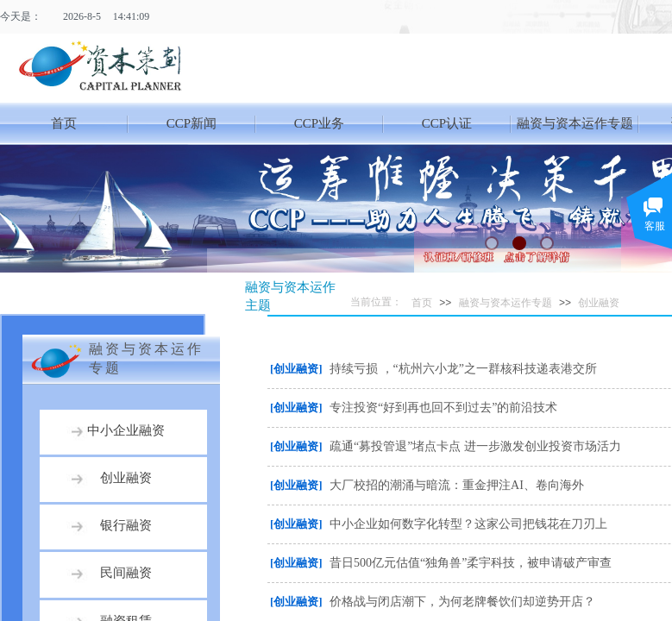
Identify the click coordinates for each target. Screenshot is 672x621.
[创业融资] (296, 369)
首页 (64, 123)
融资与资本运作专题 (575, 123)
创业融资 (599, 303)
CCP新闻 (192, 123)
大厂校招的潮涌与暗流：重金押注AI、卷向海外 (457, 485)
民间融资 (126, 573)
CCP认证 (447, 123)
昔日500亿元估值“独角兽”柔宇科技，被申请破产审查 (471, 563)
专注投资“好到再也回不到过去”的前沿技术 (443, 408)
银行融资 (126, 525)
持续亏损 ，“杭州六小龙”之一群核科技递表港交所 (463, 369)
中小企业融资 (126, 430)
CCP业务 (319, 123)
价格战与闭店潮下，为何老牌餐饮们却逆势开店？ (462, 602)
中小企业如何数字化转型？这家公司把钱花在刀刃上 (468, 524)
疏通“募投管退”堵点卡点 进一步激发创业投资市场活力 (475, 446)
